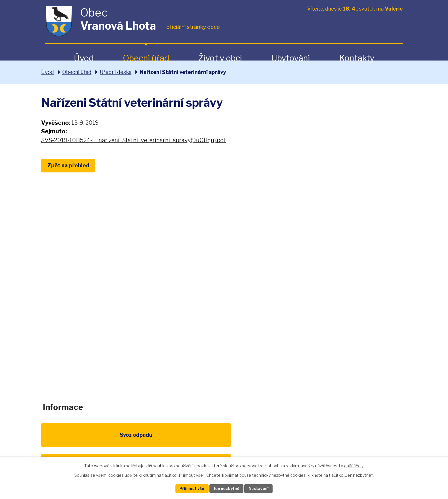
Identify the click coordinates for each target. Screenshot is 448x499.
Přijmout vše (187, 488)
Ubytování (291, 58)
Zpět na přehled (72, 166)
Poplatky (119, 439)
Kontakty (357, 58)
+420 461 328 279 (150, 324)
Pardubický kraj (382, 439)
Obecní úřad (146, 58)
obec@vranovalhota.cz (224, 324)
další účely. (354, 465)
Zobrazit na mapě (356, 329)
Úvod (84, 58)
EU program (171, 439)
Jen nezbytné (226, 488)
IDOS (329, 439)
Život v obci (220, 58)
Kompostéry (277, 439)
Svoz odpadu (66, 439)
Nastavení (263, 488)
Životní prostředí (224, 443)
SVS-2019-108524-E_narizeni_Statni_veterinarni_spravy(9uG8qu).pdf (133, 140)
